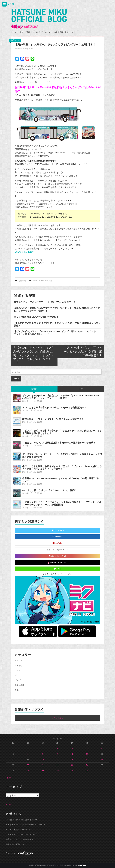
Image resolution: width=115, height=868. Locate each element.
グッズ (18, 671)
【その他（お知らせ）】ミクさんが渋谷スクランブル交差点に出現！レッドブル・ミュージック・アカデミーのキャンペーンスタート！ (34, 356)
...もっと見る (57, 718)
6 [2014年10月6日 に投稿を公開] (28, 754)
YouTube (57, 543)
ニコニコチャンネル (58, 549)
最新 (34, 389)
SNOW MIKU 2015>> (25, 252)
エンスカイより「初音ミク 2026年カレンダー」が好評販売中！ (54, 408)
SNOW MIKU (38, 281)
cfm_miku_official (58, 556)
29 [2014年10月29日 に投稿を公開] (57, 771)
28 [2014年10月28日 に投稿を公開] (43, 771)
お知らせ (15, 40)
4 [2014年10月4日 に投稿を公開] (102, 749)
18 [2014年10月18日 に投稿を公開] (102, 760)
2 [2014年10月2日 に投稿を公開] (72, 749)
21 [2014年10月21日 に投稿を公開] (43, 765)
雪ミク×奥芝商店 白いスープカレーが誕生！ (36, 317)
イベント (19, 661)
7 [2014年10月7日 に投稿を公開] (43, 754)
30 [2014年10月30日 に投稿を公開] (72, 771)
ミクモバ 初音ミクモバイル (18, 830)
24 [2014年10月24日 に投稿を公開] (87, 765)
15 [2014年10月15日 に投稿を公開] (57, 760)
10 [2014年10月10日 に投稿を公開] (87, 754)
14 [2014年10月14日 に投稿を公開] (43, 760)
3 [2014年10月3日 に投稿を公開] (87, 749)
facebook (57, 537)
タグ (81, 389)
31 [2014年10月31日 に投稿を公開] (87, 771)
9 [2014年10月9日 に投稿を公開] (72, 754)
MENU (8, 4)
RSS (9, 805)
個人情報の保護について (16, 844)
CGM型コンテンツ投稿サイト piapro (21, 820)
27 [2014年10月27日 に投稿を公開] (28, 771)
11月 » (10, 778)
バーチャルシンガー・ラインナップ (21, 835)
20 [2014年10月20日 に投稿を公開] (28, 765)
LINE (58, 569)
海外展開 (49, 281)
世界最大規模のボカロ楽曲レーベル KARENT (25, 825)
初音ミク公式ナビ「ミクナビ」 (57, 574)
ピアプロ (19, 680)
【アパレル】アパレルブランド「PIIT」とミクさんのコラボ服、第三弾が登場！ (81, 352)
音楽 (17, 690)
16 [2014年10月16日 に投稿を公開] (72, 760)
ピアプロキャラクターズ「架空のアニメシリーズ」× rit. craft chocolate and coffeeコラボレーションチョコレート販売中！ (61, 397)
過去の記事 (20, 685)
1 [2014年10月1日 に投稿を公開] (57, 749)
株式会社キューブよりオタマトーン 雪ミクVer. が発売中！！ (45, 302)
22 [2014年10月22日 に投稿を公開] (57, 765)
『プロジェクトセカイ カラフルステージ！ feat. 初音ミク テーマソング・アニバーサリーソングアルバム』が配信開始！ (62, 503)
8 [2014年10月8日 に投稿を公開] (57, 754)
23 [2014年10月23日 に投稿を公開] (72, 765)
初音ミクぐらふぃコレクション (19, 839)
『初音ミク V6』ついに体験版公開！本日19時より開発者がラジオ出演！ (59, 443)
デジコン (19, 675)
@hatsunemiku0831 (57, 562)
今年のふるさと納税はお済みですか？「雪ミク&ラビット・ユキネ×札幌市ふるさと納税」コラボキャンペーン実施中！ (62, 468)
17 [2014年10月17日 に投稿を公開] (87, 760)
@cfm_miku (57, 530)
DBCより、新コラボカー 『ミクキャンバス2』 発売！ (50, 490)
